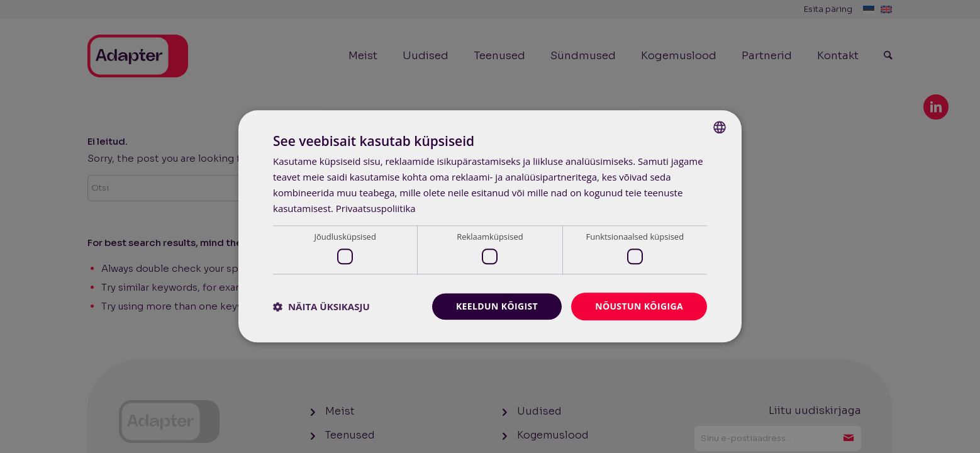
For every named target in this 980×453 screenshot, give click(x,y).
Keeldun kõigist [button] (497, 306)
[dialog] (490, 226)
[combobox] (720, 127)
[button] (321, 306)
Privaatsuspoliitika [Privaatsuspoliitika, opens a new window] (376, 208)
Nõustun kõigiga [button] (639, 306)
